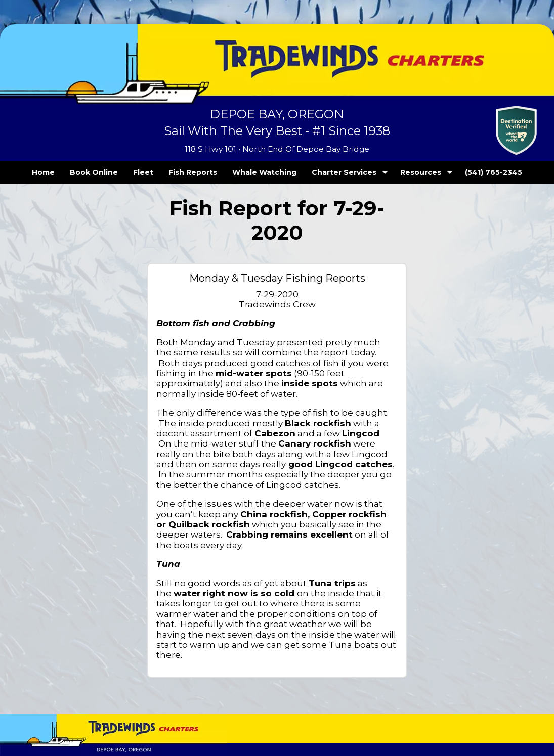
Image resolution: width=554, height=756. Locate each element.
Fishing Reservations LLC (458, 704)
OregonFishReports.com (459, 698)
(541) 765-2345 (473, 172)
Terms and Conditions (47, 714)
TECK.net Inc (472, 692)
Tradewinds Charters (47, 692)
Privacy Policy (103, 714)
